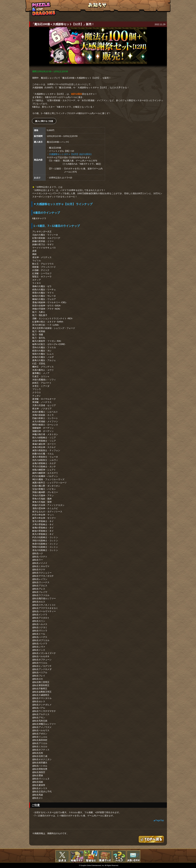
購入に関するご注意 (44, 121)
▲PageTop (158, 820)
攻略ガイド (77, 856)
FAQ (119, 856)
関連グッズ (105, 856)
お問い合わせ (133, 856)
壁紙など (91, 856)
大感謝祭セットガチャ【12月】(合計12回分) (70, 154)
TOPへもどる (44, 9)
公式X (62, 856)
